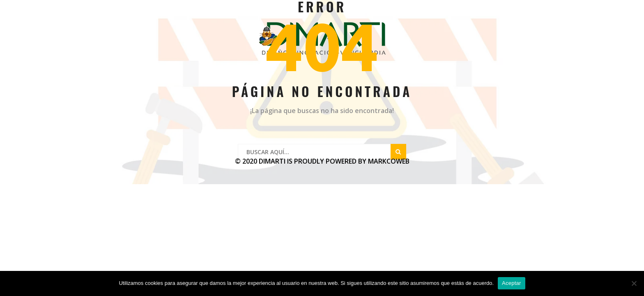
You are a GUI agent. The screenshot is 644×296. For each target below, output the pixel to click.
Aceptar (512, 283)
